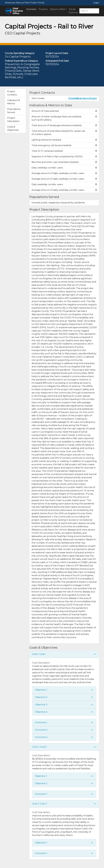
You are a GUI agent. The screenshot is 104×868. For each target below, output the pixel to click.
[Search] (89, 11)
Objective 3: (41, 705)
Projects (43, 9)
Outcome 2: (41, 730)
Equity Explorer (74, 11)
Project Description (13, 120)
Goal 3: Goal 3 (39, 804)
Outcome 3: (41, 737)
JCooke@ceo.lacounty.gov (83, 98)
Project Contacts (12, 93)
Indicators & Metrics (14, 102)
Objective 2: (41, 697)
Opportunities (57, 9)
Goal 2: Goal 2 (39, 747)
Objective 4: (41, 712)
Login (96, 3)
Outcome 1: (41, 722)
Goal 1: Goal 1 (39, 654)
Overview (31, 9)
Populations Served (14, 111)
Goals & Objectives (13, 128)
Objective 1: (41, 690)
